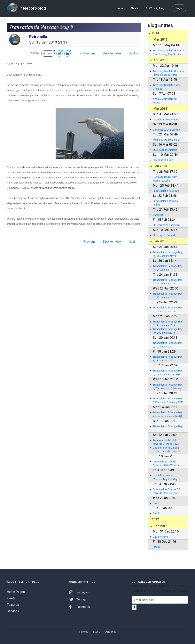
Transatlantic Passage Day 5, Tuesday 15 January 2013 (168, 400)
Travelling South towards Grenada (167, 87)
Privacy (84, 632)
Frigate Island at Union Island (165, 203)
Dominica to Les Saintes (166, 130)
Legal (96, 632)
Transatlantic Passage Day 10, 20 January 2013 (168, 331)
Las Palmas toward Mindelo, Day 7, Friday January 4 (165, 477)
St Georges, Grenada (164, 235)
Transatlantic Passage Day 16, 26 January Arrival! (168, 254)
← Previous (87, 53)
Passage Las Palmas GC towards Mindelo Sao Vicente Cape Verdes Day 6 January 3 (168, 491)
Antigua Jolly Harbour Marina (165, 101)
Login (179, 8)
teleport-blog (26, 8)
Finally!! (157, 547)
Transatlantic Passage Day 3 (168, 428)
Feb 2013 (160, 166)
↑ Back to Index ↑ (112, 53)
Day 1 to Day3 (160, 537)
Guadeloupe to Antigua (166, 120)
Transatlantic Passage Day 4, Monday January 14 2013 (168, 414)
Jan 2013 (160, 241)
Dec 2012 (160, 526)
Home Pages (16, 592)
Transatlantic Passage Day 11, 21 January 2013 (168, 323)
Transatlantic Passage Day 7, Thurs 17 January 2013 (168, 372)
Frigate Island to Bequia (166, 191)
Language (110, 632)
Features (13, 605)
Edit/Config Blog (155, 8)
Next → (134, 53)
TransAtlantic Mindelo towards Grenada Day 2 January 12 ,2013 (166, 442)
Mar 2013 (160, 109)
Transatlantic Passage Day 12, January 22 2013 (168, 309)
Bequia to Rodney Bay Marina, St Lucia (165, 179)
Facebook (80, 607)
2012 (155, 519)
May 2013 (160, 40)
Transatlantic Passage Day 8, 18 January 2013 (168, 359)
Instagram (80, 592)
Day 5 (156, 503)
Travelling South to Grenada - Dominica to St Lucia (168, 73)
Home (120, 8)
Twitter (78, 600)
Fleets (134, 8)
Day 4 (156, 513)
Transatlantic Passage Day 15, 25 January (168, 268)
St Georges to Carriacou (166, 225)
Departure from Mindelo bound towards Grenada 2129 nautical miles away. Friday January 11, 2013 (167, 450)
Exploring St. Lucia (163, 160)
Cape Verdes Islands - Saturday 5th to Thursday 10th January (167, 464)
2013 (155, 33)
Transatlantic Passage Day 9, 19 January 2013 (168, 345)
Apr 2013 (160, 60)
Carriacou (158, 215)
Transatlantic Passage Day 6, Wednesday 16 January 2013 (168, 387)
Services (13, 611)
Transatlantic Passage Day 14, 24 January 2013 (168, 282)
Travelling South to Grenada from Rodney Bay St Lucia (168, 52)
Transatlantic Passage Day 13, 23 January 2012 (168, 296)
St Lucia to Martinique (165, 150)
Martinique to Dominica (166, 140)
